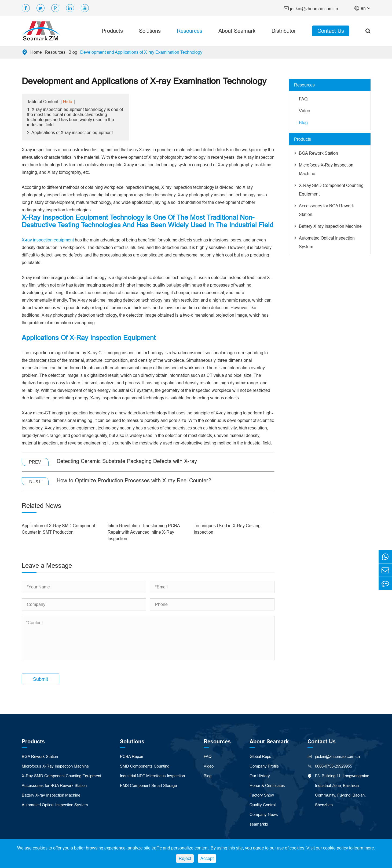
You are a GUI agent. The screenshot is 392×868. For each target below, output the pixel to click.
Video (305, 111)
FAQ (303, 99)
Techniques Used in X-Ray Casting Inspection (227, 529)
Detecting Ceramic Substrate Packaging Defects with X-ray (127, 461)
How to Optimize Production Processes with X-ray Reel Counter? (134, 480)
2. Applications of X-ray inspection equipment (70, 132)
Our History (260, 776)
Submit (41, 679)
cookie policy (336, 848)
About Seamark (237, 31)
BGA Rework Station (318, 153)
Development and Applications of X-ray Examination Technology (141, 52)
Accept (207, 858)
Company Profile (264, 766)
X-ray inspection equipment (48, 240)
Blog (73, 52)
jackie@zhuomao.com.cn (311, 8)
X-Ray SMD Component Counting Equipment (331, 190)
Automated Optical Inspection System (327, 242)
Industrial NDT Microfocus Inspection (152, 776)
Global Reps (260, 756)
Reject (185, 858)
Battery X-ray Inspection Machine (330, 226)
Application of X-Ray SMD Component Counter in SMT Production (58, 529)
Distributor (284, 31)
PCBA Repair (132, 756)
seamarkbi (259, 824)
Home (36, 52)
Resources (190, 31)
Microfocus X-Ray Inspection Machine (326, 169)
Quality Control (263, 805)
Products (112, 31)
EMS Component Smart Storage (148, 785)
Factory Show (262, 795)
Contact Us (331, 31)
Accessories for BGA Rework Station (326, 210)
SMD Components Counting (145, 766)
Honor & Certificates (267, 785)
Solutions (150, 31)
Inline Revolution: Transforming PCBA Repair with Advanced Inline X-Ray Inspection (144, 532)
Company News (264, 814)
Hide (68, 102)
